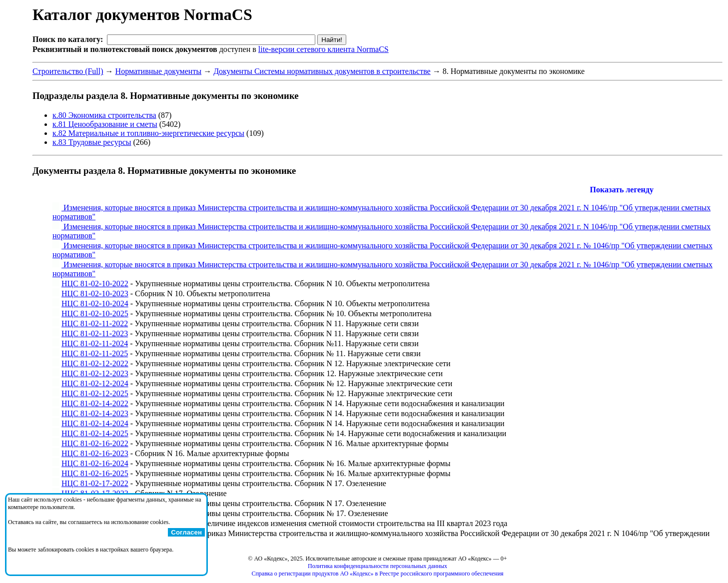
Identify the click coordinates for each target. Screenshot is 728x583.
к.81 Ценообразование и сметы (105, 124)
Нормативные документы (159, 71)
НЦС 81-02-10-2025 (95, 313)
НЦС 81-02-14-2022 (95, 403)
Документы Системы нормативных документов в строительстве (322, 71)
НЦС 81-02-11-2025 (95, 353)
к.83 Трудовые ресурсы (92, 142)
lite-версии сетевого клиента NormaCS (324, 49)
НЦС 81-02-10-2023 (95, 293)
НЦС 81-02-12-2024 (95, 383)
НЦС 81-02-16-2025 (95, 473)
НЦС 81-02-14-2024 (95, 423)
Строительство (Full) (68, 71)
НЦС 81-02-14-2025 (95, 433)
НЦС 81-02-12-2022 (95, 363)
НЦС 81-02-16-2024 (95, 463)
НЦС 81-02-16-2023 (95, 453)
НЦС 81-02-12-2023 (95, 373)
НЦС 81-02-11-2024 (95, 343)
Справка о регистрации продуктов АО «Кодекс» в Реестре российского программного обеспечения (377, 574)
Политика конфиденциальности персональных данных (377, 566)
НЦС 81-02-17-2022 (95, 483)
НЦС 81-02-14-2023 (95, 413)
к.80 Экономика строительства (104, 115)
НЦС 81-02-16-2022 (95, 443)
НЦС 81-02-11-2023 (95, 333)
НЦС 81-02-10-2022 (95, 284)
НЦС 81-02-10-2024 (95, 303)
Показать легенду (622, 190)
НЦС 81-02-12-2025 (95, 393)
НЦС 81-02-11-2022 (95, 323)
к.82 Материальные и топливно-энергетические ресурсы (148, 133)
